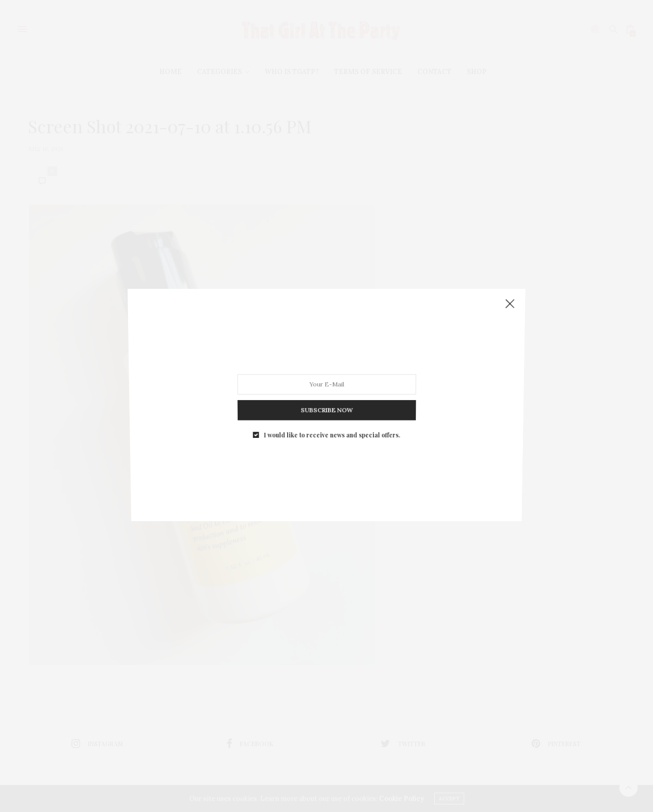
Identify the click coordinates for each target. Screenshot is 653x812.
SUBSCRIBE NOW (326, 405)
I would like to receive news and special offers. (331, 428)
